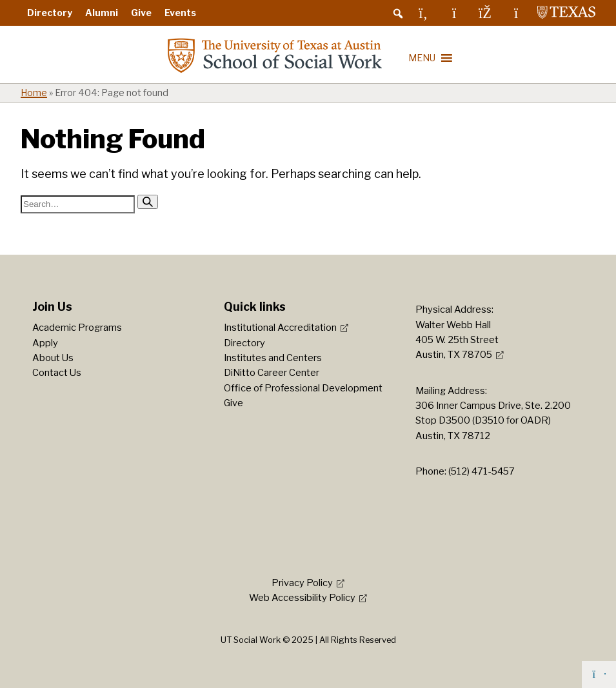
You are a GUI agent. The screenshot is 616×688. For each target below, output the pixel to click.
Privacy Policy (302, 583)
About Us (53, 358)
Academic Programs (77, 328)
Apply (45, 343)
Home (34, 93)
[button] (398, 14)
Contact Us (57, 373)
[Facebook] (485, 13)
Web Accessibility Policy (302, 598)
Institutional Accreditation (280, 328)
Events (180, 13)
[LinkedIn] (423, 13)
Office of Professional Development (303, 388)
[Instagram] (454, 13)
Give (141, 13)
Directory (50, 13)
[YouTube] (516, 13)
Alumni (102, 13)
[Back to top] (599, 674)
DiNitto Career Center (272, 373)
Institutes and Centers (273, 358)
